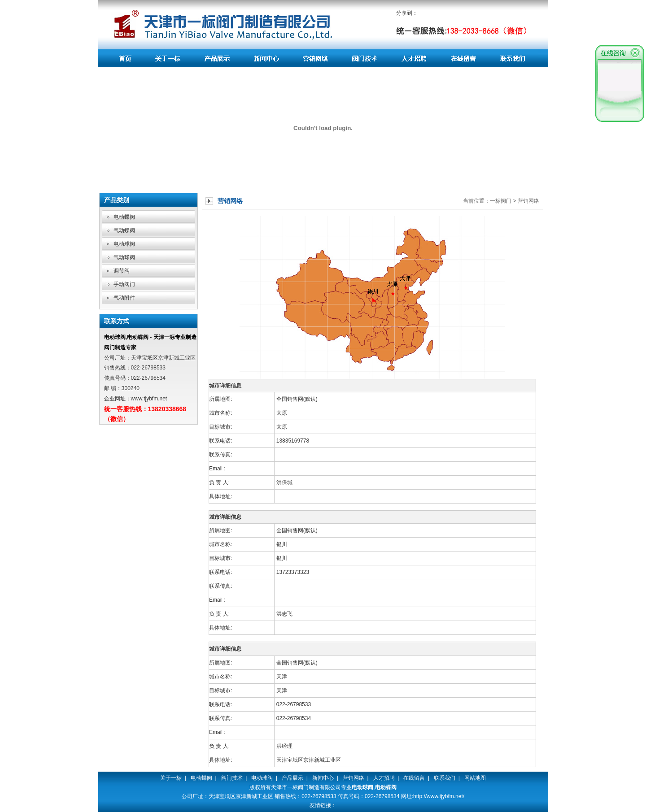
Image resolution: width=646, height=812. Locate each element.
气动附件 (124, 298)
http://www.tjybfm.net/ (439, 796)
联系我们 (445, 778)
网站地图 (475, 778)
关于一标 (171, 778)
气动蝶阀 (124, 230)
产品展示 (292, 778)
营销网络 (354, 778)
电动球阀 (124, 244)
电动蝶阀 (124, 217)
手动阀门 (124, 284)
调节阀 (122, 271)
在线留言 (414, 778)
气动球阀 (124, 257)
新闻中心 (323, 778)
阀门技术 (232, 778)
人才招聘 (384, 778)
